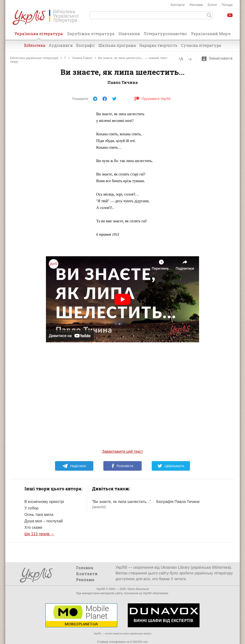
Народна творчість (158, 45)
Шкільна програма (117, 45)
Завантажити (218, 58)
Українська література (39, 35)
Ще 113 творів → (39, 534)
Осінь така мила (39, 515)
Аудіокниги (61, 45)
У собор (31, 508)
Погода (227, 5)
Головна (85, 568)
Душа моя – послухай (44, 521)
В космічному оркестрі (44, 502)
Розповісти (122, 466)
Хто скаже (33, 527)
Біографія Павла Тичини (178, 502)
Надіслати (74, 466)
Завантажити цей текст (123, 451)
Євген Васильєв (138, 589)
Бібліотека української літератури (34, 58)
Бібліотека (35, 45)
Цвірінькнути (171, 466)
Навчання (129, 34)
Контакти (178, 5)
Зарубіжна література (91, 34)
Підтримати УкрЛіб (153, 99)
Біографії (86, 45)
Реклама (196, 5)
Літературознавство (165, 34)
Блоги (212, 5)
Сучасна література (201, 45)
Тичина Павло (82, 58)
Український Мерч (211, 34)
